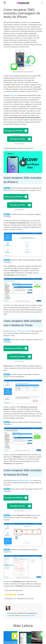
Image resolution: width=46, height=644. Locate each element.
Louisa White (11, 615)
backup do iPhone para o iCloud (23, 480)
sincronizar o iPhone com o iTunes (20, 331)
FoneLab (13, 95)
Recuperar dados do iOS (27, 615)
